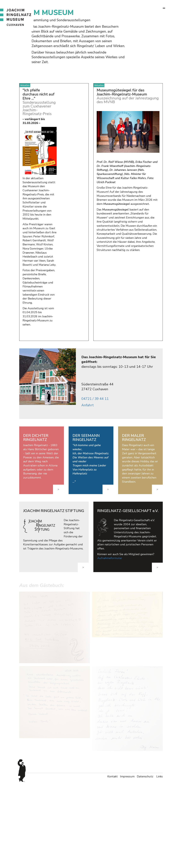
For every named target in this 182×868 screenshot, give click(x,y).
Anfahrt (88, 491)
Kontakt (113, 863)
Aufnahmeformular (110, 644)
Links (160, 863)
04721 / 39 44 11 (95, 485)
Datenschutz (145, 863)
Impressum (127, 863)
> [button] (58, 575)
